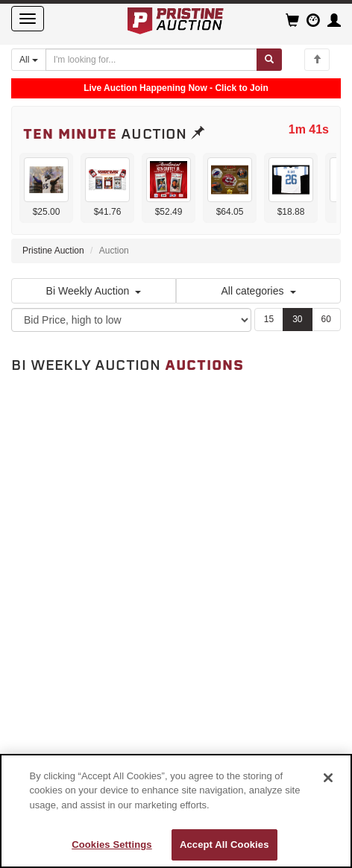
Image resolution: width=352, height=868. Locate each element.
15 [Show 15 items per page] (269, 319)
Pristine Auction (53, 251)
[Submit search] (269, 60)
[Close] (328, 778)
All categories (258, 291)
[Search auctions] (152, 60)
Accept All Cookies (224, 845)
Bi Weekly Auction (94, 291)
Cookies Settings (112, 845)
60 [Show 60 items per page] (326, 319)
